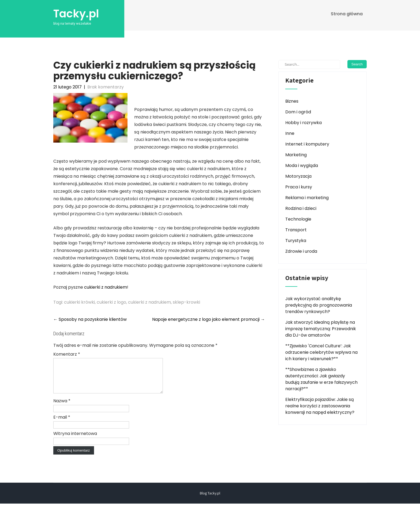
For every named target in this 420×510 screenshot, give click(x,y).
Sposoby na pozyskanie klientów (90, 319)
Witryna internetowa (75, 440)
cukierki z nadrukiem (106, 287)
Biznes (292, 101)
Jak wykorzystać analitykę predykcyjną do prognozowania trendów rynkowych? (319, 305)
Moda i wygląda (302, 165)
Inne (290, 133)
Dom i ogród (298, 112)
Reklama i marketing (307, 198)
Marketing (296, 155)
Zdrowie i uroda (301, 251)
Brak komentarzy (106, 87)
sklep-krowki (186, 302)
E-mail (62, 424)
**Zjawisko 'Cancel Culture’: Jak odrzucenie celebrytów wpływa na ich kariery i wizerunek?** (321, 352)
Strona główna (347, 14)
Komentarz (67, 354)
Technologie (298, 219)
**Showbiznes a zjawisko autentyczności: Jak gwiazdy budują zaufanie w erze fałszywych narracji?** (321, 379)
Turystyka (296, 241)
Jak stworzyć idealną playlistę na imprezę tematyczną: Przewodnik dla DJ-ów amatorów (321, 329)
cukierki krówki (79, 302)
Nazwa (62, 407)
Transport (296, 230)
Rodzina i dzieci (301, 208)
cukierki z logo (111, 302)
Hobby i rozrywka (303, 123)
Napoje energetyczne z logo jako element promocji (209, 319)
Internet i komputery (307, 144)
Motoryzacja (298, 176)
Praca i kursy (299, 187)
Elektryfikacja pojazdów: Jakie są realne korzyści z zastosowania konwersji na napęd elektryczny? (320, 406)
